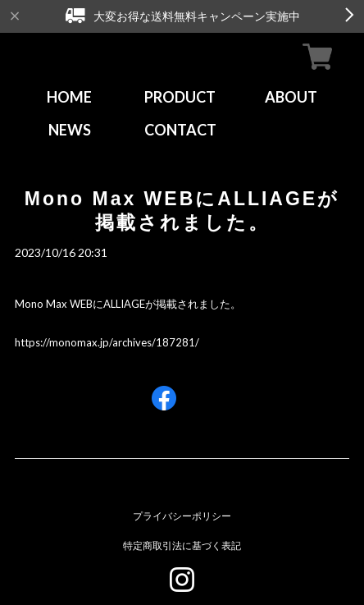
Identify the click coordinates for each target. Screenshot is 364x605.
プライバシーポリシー (182, 516)
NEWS (70, 130)
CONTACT (180, 130)
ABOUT (291, 97)
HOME (69, 97)
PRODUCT (180, 97)
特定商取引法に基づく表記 (182, 545)
